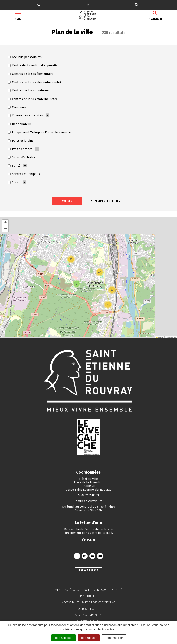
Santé (14, 166)
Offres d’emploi (88, 609)
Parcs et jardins (21, 141)
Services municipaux (24, 174)
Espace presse (88, 571)
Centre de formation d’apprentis (33, 65)
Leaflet (159, 337)
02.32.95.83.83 (90, 495)
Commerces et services (26, 115)
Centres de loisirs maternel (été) (32, 99)
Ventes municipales (88, 615)
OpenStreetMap (171, 337)
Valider (67, 201)
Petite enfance (20, 149)
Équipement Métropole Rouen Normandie (39, 132)
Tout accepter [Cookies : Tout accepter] (64, 638)
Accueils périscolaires (25, 57)
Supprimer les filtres (105, 201)
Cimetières (17, 107)
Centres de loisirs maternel (29, 90)
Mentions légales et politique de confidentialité (89, 590)
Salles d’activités (22, 157)
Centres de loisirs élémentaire (31, 74)
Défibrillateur (20, 124)
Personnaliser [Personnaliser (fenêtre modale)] (114, 638)
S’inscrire (88, 540)
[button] (108, 305)
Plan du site (88, 596)
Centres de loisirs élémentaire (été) (34, 82)
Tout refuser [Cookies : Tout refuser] (89, 638)
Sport (14, 182)
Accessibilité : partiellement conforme (89, 603)
